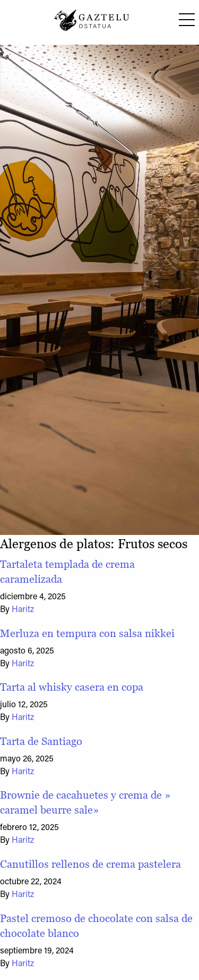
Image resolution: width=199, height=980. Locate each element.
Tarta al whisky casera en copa (72, 687)
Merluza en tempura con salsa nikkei (87, 633)
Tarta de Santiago (41, 741)
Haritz (23, 610)
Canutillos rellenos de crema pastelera (90, 864)
